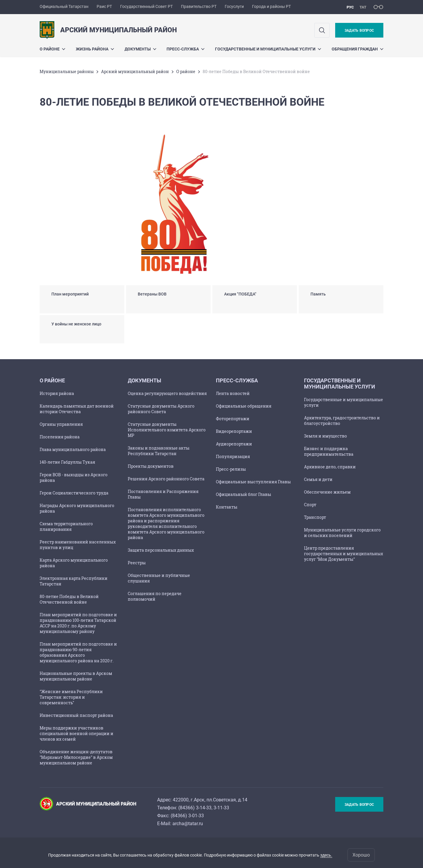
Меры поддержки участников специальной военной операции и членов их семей (77, 733)
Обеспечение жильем (327, 492)
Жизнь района (95, 49)
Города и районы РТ (271, 6)
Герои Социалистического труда (74, 493)
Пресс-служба (186, 49)
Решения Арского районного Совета (166, 479)
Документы (140, 49)
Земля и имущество (325, 436)
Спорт (310, 505)
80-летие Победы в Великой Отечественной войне (69, 599)
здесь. (326, 855)
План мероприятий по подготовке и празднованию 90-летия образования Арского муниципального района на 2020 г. (78, 652)
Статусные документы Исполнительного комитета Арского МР (167, 430)
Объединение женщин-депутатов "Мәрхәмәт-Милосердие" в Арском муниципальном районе (76, 757)
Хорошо (361, 855)
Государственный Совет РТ (146, 6)
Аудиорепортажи (234, 444)
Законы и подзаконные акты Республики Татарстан (159, 451)
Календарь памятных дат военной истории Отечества (77, 409)
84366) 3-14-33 (196, 808)
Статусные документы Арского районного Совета (161, 409)
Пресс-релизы (231, 469)
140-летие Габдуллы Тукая (67, 462)
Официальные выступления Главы (253, 482)
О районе (52, 49)
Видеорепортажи (234, 431)
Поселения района (60, 437)
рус (350, 7)
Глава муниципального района (73, 449)
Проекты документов (151, 466)
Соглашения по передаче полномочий (155, 596)
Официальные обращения (244, 406)
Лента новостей (233, 393)
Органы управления (61, 424)
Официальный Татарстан (64, 6)
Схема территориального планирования (66, 526)
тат (363, 7)
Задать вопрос (359, 31)
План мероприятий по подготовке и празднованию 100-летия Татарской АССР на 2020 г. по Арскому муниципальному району (78, 623)
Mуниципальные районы (67, 71)
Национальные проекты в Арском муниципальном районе (76, 676)
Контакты (227, 507)
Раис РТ (104, 6)
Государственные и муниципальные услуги (268, 49)
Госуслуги (234, 6)
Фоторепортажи (233, 419)
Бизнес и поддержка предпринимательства (329, 451)
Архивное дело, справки (330, 467)
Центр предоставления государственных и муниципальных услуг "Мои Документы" (344, 554)
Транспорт (315, 517)
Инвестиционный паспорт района (76, 715)
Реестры (137, 563)
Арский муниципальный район (135, 71)
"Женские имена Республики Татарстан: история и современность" (71, 697)
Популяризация (233, 456)
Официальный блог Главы (244, 494)
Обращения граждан (357, 49)
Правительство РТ (199, 6)
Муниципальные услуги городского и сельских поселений (342, 533)
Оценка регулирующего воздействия (167, 393)
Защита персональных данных (161, 550)
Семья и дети (318, 479)
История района (57, 393)
